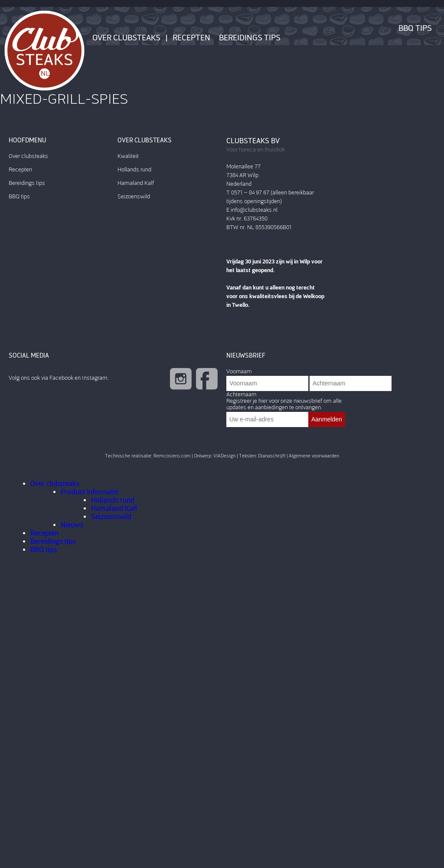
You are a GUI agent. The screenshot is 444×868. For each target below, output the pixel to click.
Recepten (191, 38)
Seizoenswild (134, 196)
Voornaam (239, 371)
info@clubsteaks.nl (254, 210)
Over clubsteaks (126, 38)
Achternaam (242, 394)
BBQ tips (415, 28)
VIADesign (224, 456)
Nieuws (72, 525)
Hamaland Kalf (136, 183)
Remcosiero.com (172, 456)
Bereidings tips (250, 38)
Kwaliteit (128, 156)
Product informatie (90, 492)
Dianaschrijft (272, 456)
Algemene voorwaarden (314, 456)
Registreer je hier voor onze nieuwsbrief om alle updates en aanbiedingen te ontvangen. (284, 404)
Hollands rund (134, 169)
